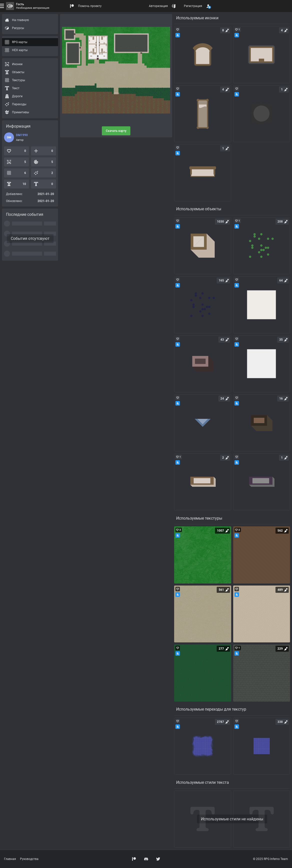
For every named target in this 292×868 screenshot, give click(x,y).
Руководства (29, 859)
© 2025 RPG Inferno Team (270, 859)
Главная (10, 859)
